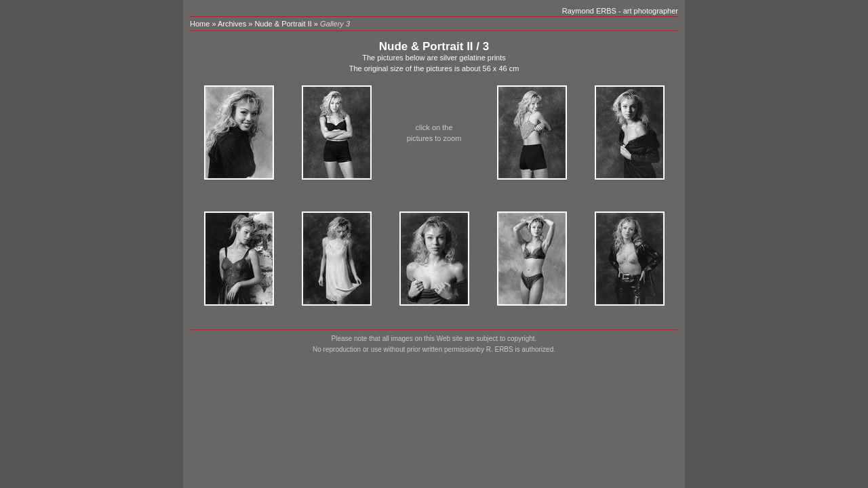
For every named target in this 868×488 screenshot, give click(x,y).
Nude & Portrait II (283, 24)
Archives (232, 24)
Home (200, 24)
